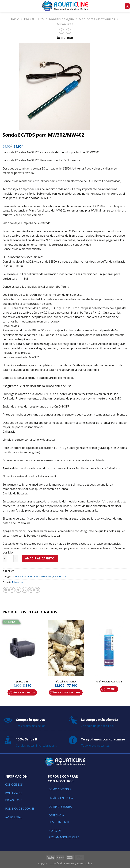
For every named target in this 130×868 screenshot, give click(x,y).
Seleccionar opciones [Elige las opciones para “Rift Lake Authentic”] (67, 692)
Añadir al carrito (40, 558)
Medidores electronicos (97, 19)
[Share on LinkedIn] (37, 590)
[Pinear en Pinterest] (31, 590)
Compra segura (60, 807)
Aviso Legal (14, 817)
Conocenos (14, 785)
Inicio (15, 19)
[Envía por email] (25, 590)
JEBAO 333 (22, 682)
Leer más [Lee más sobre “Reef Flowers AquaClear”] (111, 689)
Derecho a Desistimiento (60, 819)
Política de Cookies (20, 809)
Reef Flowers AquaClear (109, 682)
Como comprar (60, 789)
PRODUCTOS (34, 19)
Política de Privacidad (14, 797)
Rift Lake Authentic (66, 682)
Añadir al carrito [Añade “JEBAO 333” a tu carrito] (24, 692)
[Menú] (5, 6)
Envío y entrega (61, 798)
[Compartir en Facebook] (12, 590)
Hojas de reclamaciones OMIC (64, 834)
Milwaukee (65, 24)
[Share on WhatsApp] (6, 590)
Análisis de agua (61, 19)
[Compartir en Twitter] (18, 590)
